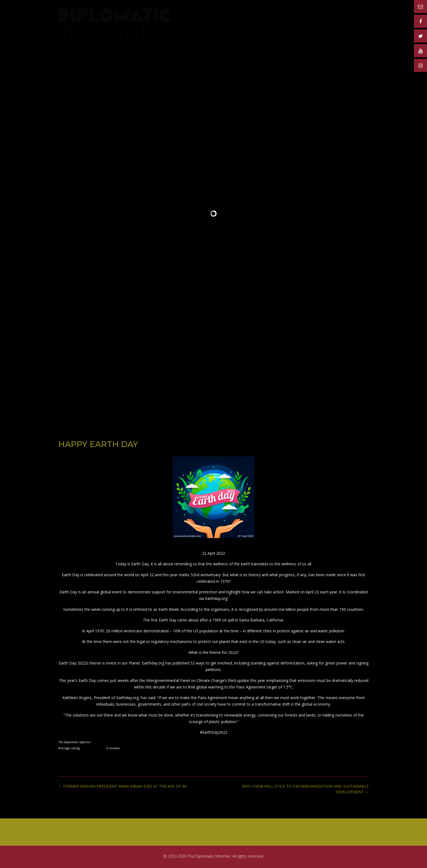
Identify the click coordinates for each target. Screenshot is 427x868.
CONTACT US (354, 17)
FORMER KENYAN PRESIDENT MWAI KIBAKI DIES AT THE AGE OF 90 (122, 786)
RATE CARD (259, 17)
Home (199, 17)
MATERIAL (323, 17)
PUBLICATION (226, 17)
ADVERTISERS (292, 17)
